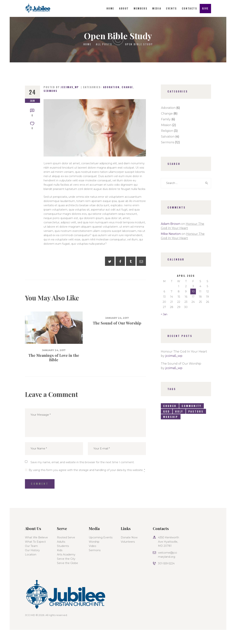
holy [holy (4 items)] (179, 411)
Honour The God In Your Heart (184, 352)
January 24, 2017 (54, 350)
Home (87, 44)
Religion (167, 131)
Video (93, 546)
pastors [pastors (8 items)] (196, 411)
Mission (166, 125)
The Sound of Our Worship (117, 323)
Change (127, 87)
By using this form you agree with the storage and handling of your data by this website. (87, 470)
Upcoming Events (101, 537)
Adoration (111, 87)
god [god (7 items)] (167, 411)
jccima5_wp (174, 356)
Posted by (62, 87)
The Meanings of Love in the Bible (54, 358)
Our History (32, 550)
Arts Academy (66, 555)
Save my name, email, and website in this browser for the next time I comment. (82, 462)
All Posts (104, 44)
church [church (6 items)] (170, 406)
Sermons (50, 91)
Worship (94, 542)
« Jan (164, 314)
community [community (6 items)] (191, 406)
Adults (61, 542)
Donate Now (129, 537)
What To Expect (35, 542)
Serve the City (66, 559)
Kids (60, 550)
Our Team (31, 546)
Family (166, 119)
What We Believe (36, 537)
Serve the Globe (67, 563)
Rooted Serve (66, 537)
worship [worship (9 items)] (171, 417)
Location (31, 555)
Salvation (168, 137)
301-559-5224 (166, 563)
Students (63, 546)
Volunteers (128, 542)
